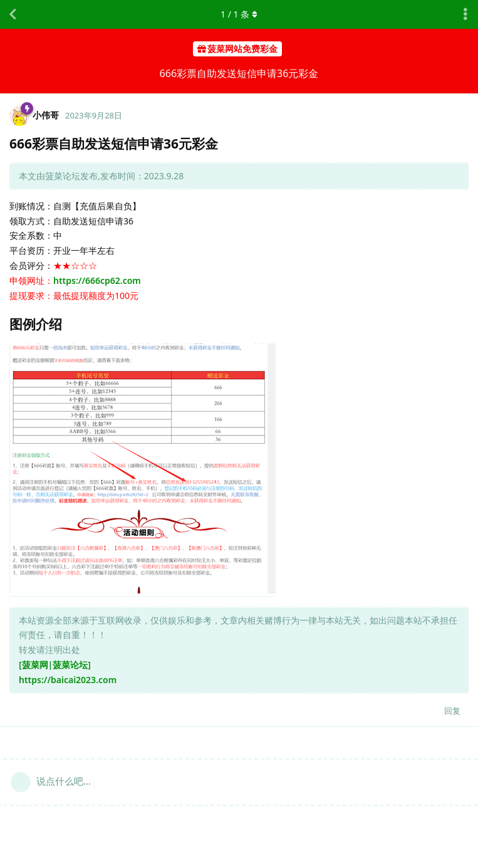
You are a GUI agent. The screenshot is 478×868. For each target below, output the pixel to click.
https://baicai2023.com (68, 680)
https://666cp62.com (97, 280)
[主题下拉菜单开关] (465, 14)
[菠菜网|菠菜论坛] (55, 665)
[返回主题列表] (13, 14)
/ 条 (239, 14)
